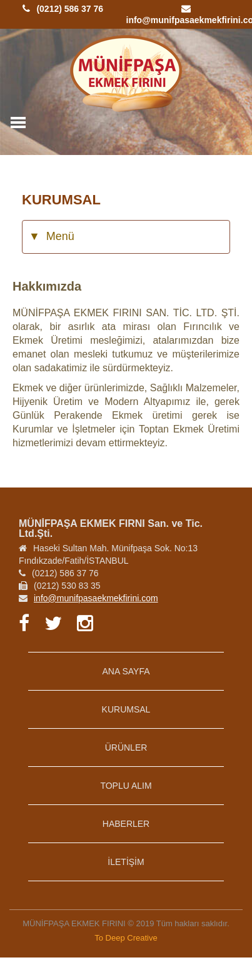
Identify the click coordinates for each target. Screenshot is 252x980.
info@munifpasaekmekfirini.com (96, 598)
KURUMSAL (126, 709)
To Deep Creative (126, 938)
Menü (52, 237)
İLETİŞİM (126, 862)
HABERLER (126, 824)
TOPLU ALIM (126, 786)
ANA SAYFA (126, 671)
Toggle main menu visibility (19, 119)
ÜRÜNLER (126, 747)
